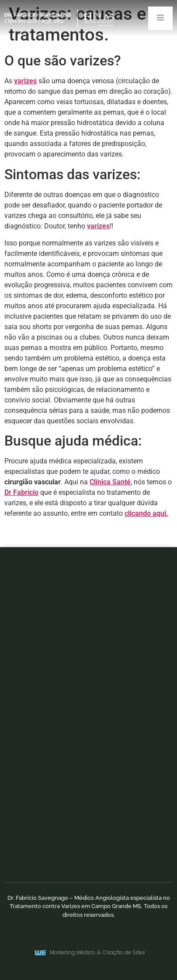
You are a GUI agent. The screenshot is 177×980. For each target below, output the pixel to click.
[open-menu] (160, 18)
